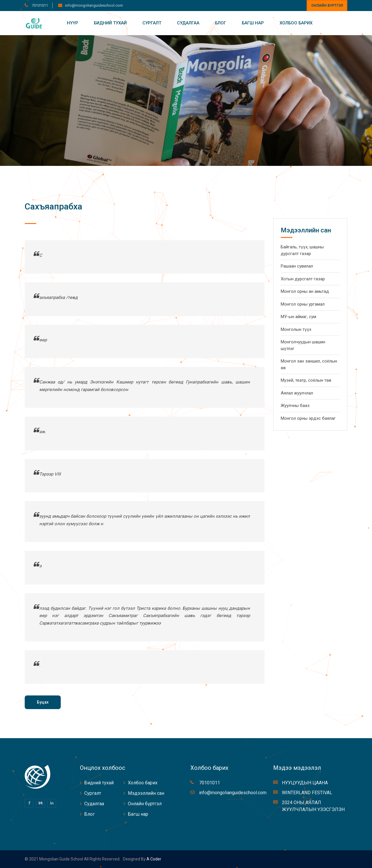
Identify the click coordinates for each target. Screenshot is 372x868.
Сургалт (152, 23)
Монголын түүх (296, 329)
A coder (153, 859)
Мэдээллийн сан (146, 793)
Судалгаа (188, 23)
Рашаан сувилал (297, 266)
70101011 (39, 5)
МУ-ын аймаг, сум (298, 317)
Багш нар (253, 23)
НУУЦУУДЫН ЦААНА (305, 783)
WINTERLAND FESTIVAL (307, 793)
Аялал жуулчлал (297, 393)
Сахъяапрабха (53, 206)
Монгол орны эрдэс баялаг (308, 418)
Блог (221, 23)
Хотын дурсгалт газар (303, 279)
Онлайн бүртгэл (327, 6)
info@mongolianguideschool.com (94, 5)
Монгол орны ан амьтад (305, 291)
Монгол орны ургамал (303, 304)
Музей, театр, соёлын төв (306, 380)
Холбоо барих (296, 23)
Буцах (43, 702)
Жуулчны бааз (295, 406)
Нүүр (73, 23)
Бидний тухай (110, 23)
